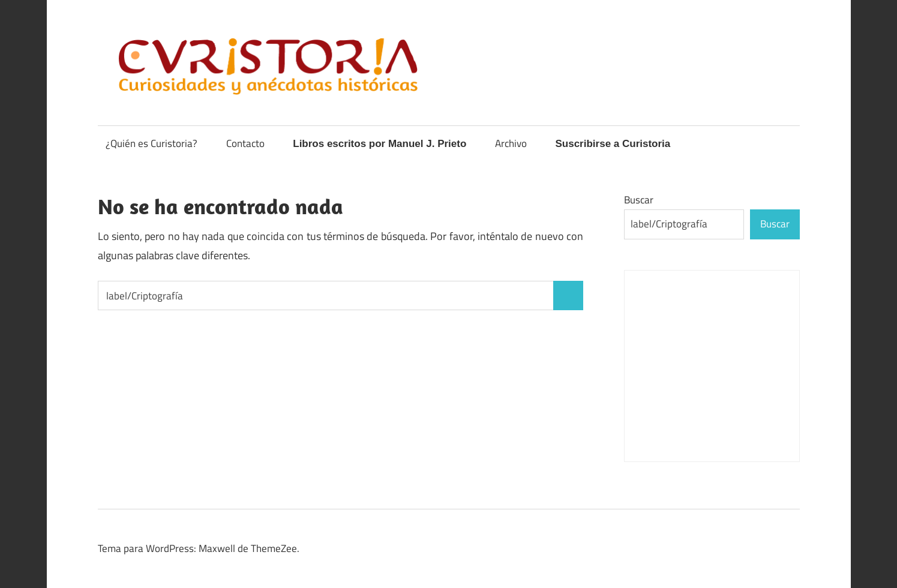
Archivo (511, 143)
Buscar (639, 200)
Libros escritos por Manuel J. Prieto (379, 144)
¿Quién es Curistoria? (151, 143)
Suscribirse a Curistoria (613, 144)
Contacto (245, 143)
